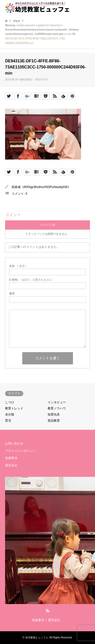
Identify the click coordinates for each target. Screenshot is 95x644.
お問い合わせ (14, 443)
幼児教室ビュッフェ (37, 638)
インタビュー (57, 402)
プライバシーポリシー (20, 451)
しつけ (10, 402)
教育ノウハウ (57, 408)
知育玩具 (54, 414)
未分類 (10, 414)
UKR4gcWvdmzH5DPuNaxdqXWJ (46, 187)
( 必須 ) (18, 266)
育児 (8, 421)
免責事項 (11, 458)
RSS (48, 611)
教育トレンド (14, 408)
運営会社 (11, 465)
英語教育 (54, 421)
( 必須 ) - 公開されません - (31, 280)
